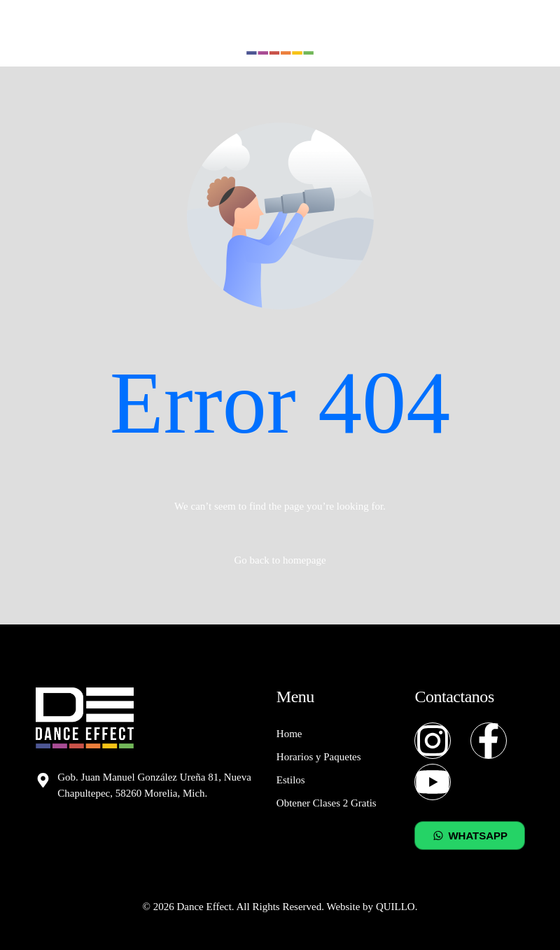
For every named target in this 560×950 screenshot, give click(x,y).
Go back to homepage (280, 560)
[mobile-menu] (518, 34)
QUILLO (395, 907)
